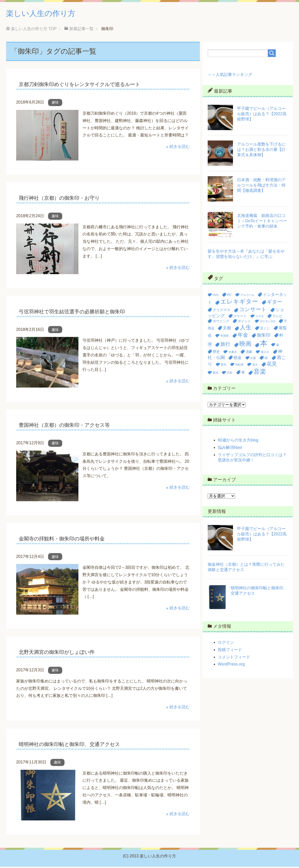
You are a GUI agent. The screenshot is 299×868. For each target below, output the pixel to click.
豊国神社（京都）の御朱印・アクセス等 (64, 426)
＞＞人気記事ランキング (230, 76)
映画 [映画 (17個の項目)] (245, 345)
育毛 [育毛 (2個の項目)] (224, 366)
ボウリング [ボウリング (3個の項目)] (221, 322)
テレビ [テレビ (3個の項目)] (277, 317)
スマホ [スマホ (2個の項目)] (260, 317)
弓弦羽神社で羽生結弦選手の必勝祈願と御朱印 (72, 313)
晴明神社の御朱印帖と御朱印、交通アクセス (69, 745)
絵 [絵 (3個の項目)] (266, 359)
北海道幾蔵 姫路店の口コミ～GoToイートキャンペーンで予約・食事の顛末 (262, 222)
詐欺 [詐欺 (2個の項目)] (230, 374)
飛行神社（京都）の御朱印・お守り (59, 199)
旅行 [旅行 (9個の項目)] (225, 345)
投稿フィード (230, 651)
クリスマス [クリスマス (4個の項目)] (222, 311)
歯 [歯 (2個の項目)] (278, 346)
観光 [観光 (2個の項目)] (216, 374)
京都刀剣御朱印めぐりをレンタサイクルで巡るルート (79, 86)
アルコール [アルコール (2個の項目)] (247, 296)
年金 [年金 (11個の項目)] (243, 336)
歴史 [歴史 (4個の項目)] (216, 353)
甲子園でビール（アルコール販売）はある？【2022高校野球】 (262, 115)
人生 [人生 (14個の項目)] (246, 329)
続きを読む (180, 148)
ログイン (226, 644)
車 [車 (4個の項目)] (243, 374)
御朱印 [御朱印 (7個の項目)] (264, 336)
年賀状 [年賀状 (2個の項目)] (225, 337)
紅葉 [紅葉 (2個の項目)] (253, 359)
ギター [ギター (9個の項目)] (274, 303)
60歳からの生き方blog (238, 441)
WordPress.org (231, 665)
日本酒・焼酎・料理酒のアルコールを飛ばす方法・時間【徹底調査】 (261, 186)
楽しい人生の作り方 (48, 14)
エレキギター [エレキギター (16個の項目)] (239, 303)
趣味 (55, 104)
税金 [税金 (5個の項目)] (238, 359)
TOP (34, 30)
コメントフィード (234, 658)
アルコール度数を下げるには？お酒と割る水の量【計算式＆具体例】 (261, 151)
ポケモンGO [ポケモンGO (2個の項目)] (268, 322)
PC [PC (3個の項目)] (229, 296)
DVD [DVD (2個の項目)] (216, 296)
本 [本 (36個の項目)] (264, 344)
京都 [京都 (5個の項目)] (227, 329)
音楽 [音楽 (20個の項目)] (260, 373)
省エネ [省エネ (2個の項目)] (265, 353)
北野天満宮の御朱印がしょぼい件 (57, 653)
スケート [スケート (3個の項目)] (240, 317)
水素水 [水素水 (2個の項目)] (233, 353)
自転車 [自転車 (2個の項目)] (239, 366)
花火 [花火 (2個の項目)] (255, 366)
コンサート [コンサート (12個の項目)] (253, 311)
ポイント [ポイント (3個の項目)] (244, 322)
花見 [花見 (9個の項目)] (272, 365)
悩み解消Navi (230, 449)
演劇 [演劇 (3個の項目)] (249, 353)
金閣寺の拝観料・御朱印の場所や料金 (62, 540)
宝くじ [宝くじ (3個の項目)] (265, 329)
